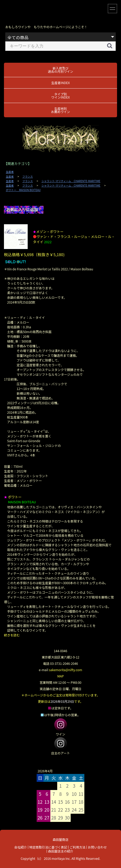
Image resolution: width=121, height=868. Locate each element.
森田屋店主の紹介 (61, 851)
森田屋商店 (60, 839)
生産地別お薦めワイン (60, 110)
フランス (28, 177)
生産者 (10, 172)
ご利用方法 (78, 847)
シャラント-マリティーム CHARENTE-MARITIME (71, 181)
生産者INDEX (60, 83)
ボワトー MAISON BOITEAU (23, 190)
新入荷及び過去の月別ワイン (60, 70)
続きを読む (12, 635)
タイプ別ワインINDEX (60, 96)
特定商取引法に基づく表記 (48, 847)
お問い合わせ (97, 847)
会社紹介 (21, 847)
